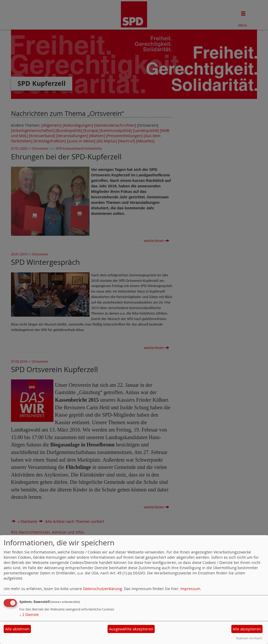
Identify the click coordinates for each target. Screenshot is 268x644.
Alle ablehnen (17, 629)
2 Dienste (29, 615)
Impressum (190, 589)
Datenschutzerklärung (102, 589)
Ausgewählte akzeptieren (131, 629)
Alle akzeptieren (247, 629)
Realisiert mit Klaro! (249, 638)
